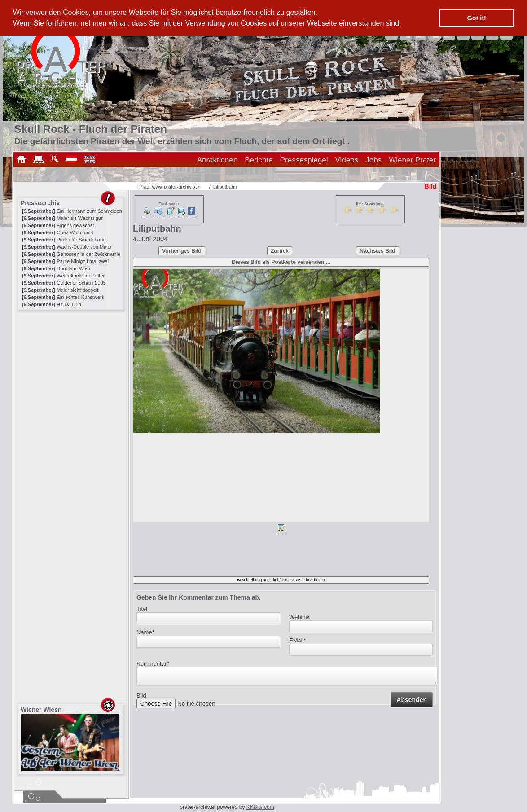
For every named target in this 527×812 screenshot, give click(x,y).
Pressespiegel (304, 160)
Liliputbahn (225, 187)
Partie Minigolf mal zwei (83, 261)
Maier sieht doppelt (77, 290)
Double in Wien (73, 268)
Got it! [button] (477, 18)
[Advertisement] (72, 369)
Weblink (299, 617)
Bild (141, 698)
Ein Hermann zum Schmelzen (89, 211)
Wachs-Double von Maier (84, 247)
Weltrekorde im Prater (81, 276)
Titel (142, 609)
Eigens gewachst (75, 225)
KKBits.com (260, 807)
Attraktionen (217, 160)
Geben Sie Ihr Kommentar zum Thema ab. (199, 597)
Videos (347, 160)
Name (145, 632)
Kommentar (153, 664)
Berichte (259, 160)
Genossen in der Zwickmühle (88, 254)
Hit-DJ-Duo (69, 304)
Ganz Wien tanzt (75, 233)
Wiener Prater (412, 160)
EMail (298, 640)
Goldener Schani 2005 (81, 283)
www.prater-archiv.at (174, 187)
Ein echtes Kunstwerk (80, 297)
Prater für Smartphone (81, 240)
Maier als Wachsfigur (79, 218)
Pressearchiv (40, 203)
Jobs (373, 160)
